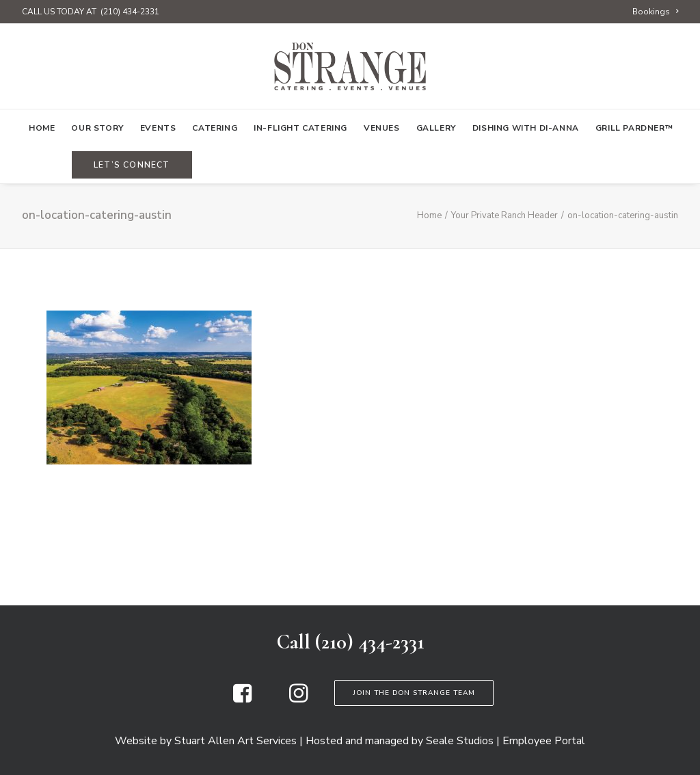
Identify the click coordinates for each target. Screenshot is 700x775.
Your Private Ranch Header (504, 215)
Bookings (655, 12)
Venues (382, 128)
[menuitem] (655, 12)
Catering (215, 128)
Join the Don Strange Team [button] (414, 693)
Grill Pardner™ (634, 128)
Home (42, 128)
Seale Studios (460, 741)
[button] (242, 699)
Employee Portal (544, 741)
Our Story (97, 128)
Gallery (436, 128)
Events (158, 128)
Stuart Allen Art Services (235, 741)
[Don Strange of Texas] (350, 66)
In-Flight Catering (300, 128)
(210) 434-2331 (130, 12)
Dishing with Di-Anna (526, 128)
